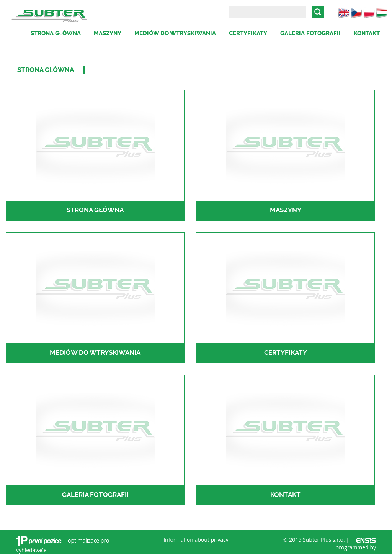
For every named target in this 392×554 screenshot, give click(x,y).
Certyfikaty (248, 33)
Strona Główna (46, 70)
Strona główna (56, 33)
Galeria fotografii (310, 33)
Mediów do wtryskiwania (175, 33)
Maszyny (108, 33)
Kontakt (367, 33)
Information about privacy (196, 540)
